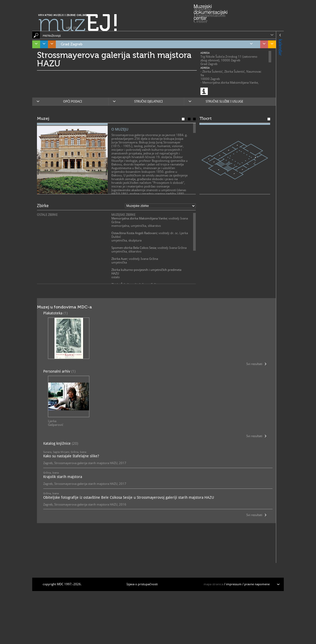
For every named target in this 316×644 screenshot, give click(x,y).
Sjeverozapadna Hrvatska (263, 44)
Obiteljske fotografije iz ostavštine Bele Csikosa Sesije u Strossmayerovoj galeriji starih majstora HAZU (129, 497)
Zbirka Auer (119, 259)
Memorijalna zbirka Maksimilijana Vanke (139, 218)
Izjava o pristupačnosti (142, 584)
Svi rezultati (254, 364)
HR (68, 28)
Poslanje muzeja (189, 119)
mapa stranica (213, 584)
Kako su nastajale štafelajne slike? (71, 456)
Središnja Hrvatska (51, 44)
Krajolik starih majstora (63, 477)
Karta (194, 119)
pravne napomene (257, 584)
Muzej (183, 119)
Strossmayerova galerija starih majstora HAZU (114, 59)
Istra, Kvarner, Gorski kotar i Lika (35, 44)
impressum (234, 584)
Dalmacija (43, 44)
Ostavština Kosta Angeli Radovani (134, 233)
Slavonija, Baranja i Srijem (271, 44)
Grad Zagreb (157, 44)
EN (75, 28)
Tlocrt (269, 119)
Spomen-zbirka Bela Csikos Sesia (134, 248)
